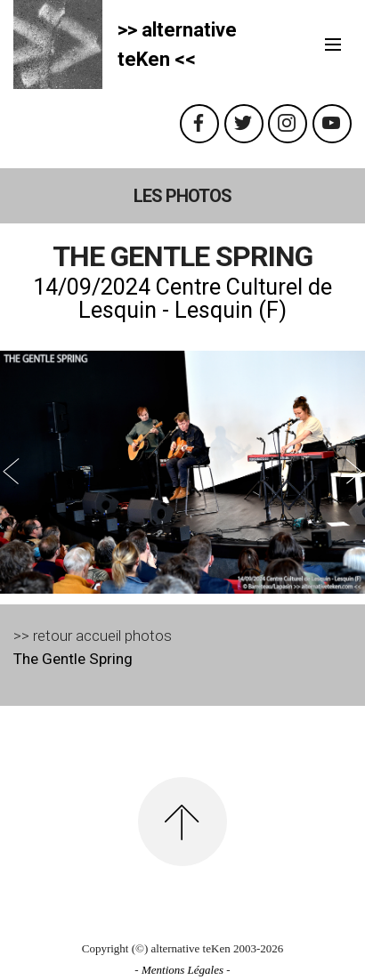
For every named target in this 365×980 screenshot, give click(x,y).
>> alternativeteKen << (177, 45)
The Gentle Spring (73, 659)
